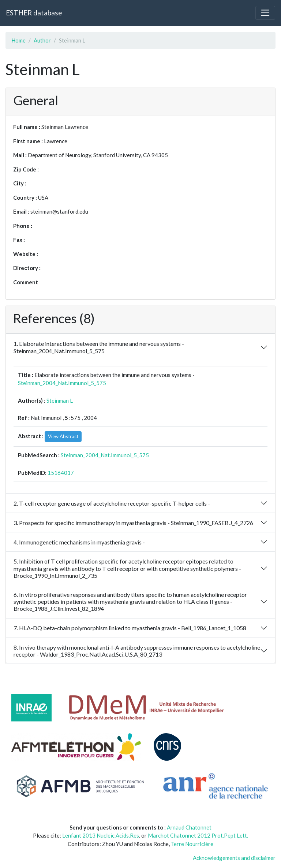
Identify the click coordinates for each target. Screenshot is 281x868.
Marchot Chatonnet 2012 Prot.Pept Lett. (198, 835)
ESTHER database (34, 13)
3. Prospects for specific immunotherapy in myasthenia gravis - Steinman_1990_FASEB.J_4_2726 (133, 523)
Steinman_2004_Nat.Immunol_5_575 (62, 383)
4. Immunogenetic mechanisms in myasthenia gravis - (79, 542)
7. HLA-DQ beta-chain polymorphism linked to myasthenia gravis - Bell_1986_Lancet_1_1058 (130, 628)
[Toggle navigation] (265, 13)
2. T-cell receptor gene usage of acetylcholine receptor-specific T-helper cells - (112, 503)
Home (18, 40)
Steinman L (60, 400)
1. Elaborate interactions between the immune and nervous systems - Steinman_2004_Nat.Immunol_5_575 (99, 347)
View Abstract (63, 436)
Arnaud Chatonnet (189, 827)
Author (42, 40)
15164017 (61, 473)
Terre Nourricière (192, 844)
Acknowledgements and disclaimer (234, 858)
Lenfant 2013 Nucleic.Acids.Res (101, 835)
